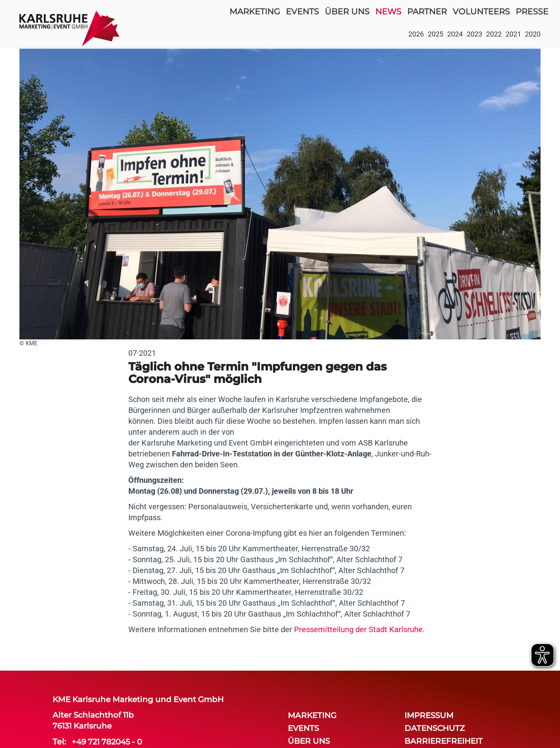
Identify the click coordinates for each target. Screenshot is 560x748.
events (302, 11)
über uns (347, 11)
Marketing (255, 11)
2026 (416, 34)
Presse (532, 11)
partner (427, 11)
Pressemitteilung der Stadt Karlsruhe (358, 629)
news (388, 11)
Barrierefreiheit (444, 741)
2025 (436, 34)
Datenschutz (435, 728)
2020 (533, 34)
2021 (513, 34)
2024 (455, 34)
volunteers (481, 11)
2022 (494, 34)
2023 (474, 34)
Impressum (429, 715)
